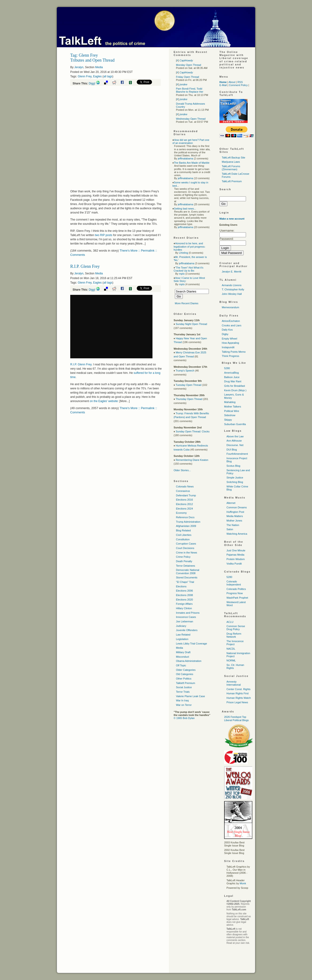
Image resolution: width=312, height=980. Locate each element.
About (232, 82)
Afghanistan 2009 (186, 526)
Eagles (97, 76)
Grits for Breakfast (235, 386)
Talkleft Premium (185, 683)
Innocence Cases (186, 617)
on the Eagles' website (104, 401)
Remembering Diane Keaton (192, 460)
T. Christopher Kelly (233, 289)
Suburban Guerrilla (235, 424)
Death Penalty (184, 561)
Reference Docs (185, 517)
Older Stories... (182, 470)
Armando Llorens (232, 285)
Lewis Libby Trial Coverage (191, 644)
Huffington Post (235, 512)
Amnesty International (234, 683)
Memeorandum (230, 307)
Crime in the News (187, 553)
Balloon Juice (232, 377)
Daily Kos (227, 330)
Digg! (92, 83)
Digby (225, 334)
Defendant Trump (186, 495)
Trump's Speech (185, 371)
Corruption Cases (186, 544)
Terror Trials (183, 692)
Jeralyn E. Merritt (232, 272)
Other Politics (184, 679)
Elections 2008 (184, 595)
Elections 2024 (184, 509)
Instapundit (228, 347)
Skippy (228, 420)
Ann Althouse (234, 441)
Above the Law (235, 436)
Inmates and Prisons (188, 613)
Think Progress (230, 356)
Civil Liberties (184, 535)
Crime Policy (183, 557)
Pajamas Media (235, 555)
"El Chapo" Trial (185, 582)
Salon (230, 529)
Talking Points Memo (234, 352)
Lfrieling (184, 253)
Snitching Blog (235, 482)
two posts (104, 235)
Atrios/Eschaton (231, 321)
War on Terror (184, 705)
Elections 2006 (184, 591)
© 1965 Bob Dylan (184, 718)
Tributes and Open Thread (92, 60)
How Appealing (230, 343)
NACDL (231, 649)
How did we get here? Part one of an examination (191, 141)
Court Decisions (185, 548)
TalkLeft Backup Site (234, 158)
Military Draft (183, 652)
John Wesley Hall (232, 294)
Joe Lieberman (185, 621)
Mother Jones (234, 521)
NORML (231, 660)
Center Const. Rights (238, 689)
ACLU (230, 622)
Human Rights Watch (239, 698)
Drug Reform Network (234, 635)
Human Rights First (238, 693)
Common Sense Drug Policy (236, 628)
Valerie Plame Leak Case (190, 696)
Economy (181, 513)
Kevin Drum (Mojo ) (235, 390)
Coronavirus (183, 491)
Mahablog (230, 402)
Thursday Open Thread (189, 399)
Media (99, 67)
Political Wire (232, 411)
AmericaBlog (231, 373)
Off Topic (181, 665)
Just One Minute (236, 550)
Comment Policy (238, 85)
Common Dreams (237, 507)
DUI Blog (232, 450)
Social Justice (184, 687)
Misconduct (183, 657)
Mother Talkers (233, 407)
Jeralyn (79, 67)
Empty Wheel (229, 339)
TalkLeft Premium (232, 181)
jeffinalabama (185, 158)
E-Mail (223, 85)
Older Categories (186, 670)
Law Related (183, 635)
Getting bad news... (185, 209)
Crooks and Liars (232, 325)
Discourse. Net (235, 445)
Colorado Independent (234, 583)
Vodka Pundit (234, 564)
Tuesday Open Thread (188, 385)
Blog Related (183, 530)
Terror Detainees (185, 566)
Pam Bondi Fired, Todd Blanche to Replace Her (190, 90)
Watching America (237, 534)
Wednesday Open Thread (191, 119)
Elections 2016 (184, 500)
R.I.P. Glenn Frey (85, 266)
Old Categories (185, 674)
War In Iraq (182, 700)
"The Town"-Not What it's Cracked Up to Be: (189, 269)
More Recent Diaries (187, 303)
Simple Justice (235, 478)
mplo (182, 274)
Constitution (183, 539)
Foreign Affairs (184, 604)
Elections (181, 586)
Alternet (231, 503)
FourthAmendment (237, 454)
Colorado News (185, 486)
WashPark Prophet (237, 598)
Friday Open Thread (187, 77)
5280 (227, 368)
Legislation (182, 639)
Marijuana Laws (231, 162)
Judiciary (181, 626)
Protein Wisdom (236, 559)
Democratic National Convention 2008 (188, 571)
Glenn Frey (85, 76)
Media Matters (235, 516)
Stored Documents (187, 577)
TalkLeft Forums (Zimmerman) (231, 168)
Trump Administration (188, 522)
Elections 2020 (184, 600)
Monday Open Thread (189, 65)
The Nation (233, 525)
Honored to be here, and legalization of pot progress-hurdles (189, 246)
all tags (108, 76)
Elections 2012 (184, 504)
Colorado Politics (236, 589)
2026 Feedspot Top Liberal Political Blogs (236, 718)
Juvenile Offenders (187, 630)
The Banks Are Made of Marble (192, 163)
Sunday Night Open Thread (191, 324)
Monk (243, 883)
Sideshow (230, 415)
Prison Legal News (237, 702)
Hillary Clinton (184, 608)
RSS (240, 82)
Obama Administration (189, 661)
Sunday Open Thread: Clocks (193, 431)
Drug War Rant (233, 381)
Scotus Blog (233, 466)
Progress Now (235, 593)
